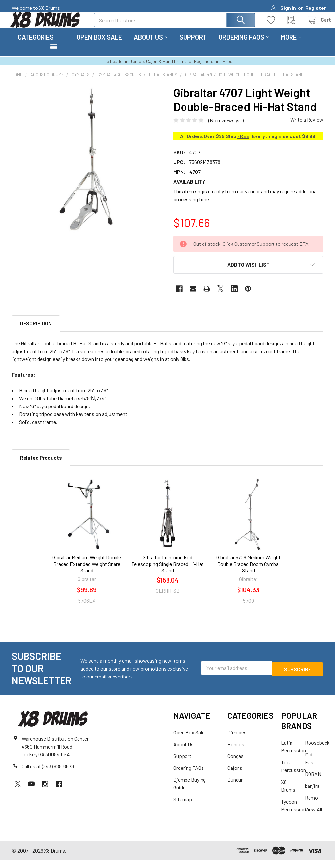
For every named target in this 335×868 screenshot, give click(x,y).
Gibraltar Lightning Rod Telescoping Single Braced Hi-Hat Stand (168, 572)
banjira (312, 794)
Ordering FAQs (244, 45)
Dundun (236, 787)
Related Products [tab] (41, 465)
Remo (311, 805)
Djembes (237, 740)
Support (193, 45)
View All (313, 817)
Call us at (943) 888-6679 (48, 774)
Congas (236, 764)
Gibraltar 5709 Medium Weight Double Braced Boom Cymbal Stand (248, 572)
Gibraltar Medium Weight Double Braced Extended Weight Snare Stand (87, 572)
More (291, 45)
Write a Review (307, 127)
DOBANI (314, 782)
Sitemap (183, 807)
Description (36, 331)
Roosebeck (317, 750)
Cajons (235, 776)
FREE (243, 144)
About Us (151, 45)
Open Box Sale (99, 45)
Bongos (236, 752)
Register (316, 8)
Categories (36, 45)
